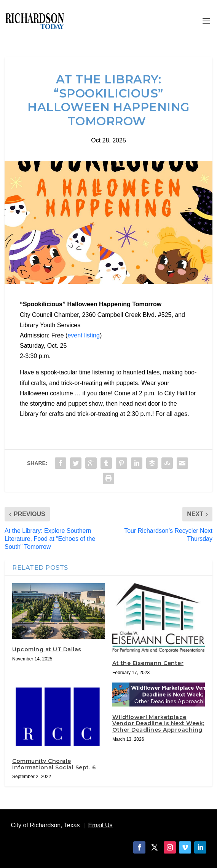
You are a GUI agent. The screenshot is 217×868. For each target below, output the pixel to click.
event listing (84, 335)
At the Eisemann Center (148, 663)
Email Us (101, 825)
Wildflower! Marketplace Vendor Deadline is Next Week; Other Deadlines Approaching (158, 724)
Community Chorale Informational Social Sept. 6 (55, 764)
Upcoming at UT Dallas (47, 649)
